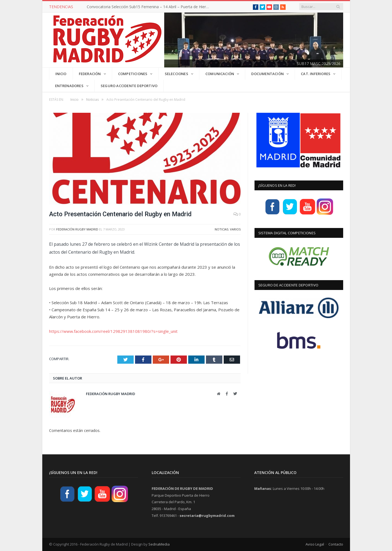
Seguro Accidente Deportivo (129, 86)
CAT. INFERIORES (316, 74)
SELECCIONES (176, 74)
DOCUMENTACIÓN (267, 74)
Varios (235, 229)
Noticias (222, 229)
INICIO (61, 74)
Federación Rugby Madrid (77, 229)
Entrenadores (69, 86)
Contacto (336, 544)
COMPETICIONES (133, 74)
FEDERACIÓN (90, 74)
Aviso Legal (315, 544)
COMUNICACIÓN (220, 74)
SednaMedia (159, 544)
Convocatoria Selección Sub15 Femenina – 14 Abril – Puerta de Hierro (148, 7)
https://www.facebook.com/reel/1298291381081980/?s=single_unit (113, 331)
